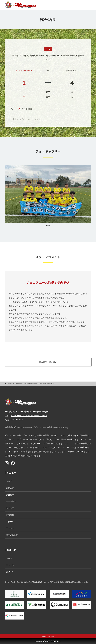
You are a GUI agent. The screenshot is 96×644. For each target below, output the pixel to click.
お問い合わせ (12, 535)
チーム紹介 (11, 501)
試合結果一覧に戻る (48, 362)
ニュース (10, 565)
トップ (9, 481)
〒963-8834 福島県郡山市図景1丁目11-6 (29, 416)
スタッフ (10, 508)
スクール (10, 522)
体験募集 (10, 515)
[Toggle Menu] (93, 5)
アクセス (10, 528)
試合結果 (10, 495)
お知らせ (10, 488)
